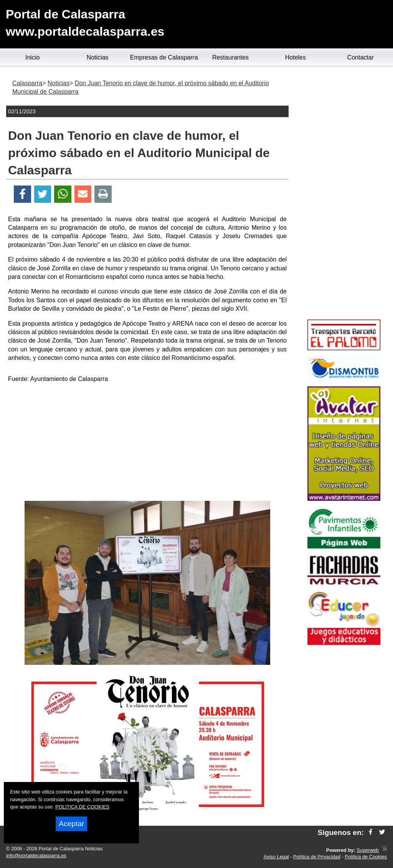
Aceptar (71, 824)
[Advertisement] (147, 443)
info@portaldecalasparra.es (36, 856)
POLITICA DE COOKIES (82, 807)
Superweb (368, 850)
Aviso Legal (276, 857)
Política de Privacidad (317, 857)
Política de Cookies (366, 857)
